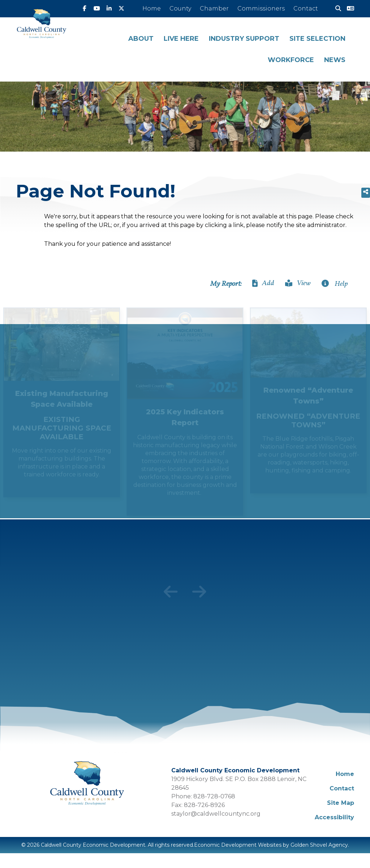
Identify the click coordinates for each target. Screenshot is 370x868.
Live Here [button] (181, 39)
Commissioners (261, 8)
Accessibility (334, 817)
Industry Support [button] (244, 39)
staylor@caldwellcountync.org (216, 814)
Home (152, 8)
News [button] (335, 60)
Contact (306, 8)
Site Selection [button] (317, 39)
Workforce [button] (291, 60)
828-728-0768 (214, 796)
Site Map (341, 803)
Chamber (214, 8)
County (180, 8)
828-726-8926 (204, 805)
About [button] (141, 39)
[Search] (335, 9)
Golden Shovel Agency (319, 845)
